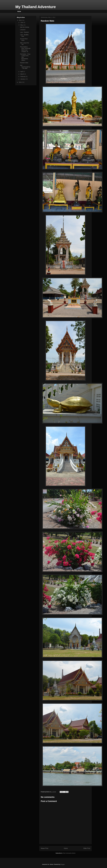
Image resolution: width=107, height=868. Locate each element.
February (23, 77)
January (23, 79)
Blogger (63, 864)
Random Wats (24, 63)
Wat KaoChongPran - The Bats (25, 67)
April (22, 72)
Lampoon (23, 30)
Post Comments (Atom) (69, 853)
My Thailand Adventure (36, 7)
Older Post (87, 848)
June (22, 22)
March (22, 74)
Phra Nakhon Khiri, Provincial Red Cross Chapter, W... (25, 49)
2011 (20, 82)
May (22, 25)
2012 (20, 20)
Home (19, 11)
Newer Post (45, 848)
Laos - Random (24, 32)
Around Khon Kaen (24, 40)
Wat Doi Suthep (25, 27)
